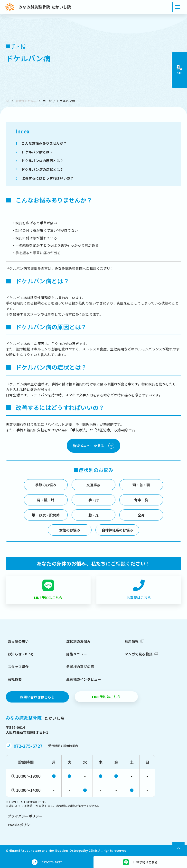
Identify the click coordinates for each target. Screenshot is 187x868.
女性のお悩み (70, 530)
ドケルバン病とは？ (34, 152)
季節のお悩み (46, 485)
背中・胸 (141, 500)
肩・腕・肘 (46, 500)
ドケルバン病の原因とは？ (40, 161)
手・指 (47, 101)
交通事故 (93, 485)
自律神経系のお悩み (117, 530)
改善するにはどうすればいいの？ (45, 178)
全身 (141, 515)
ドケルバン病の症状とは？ (40, 169)
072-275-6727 (28, 746)
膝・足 (94, 515)
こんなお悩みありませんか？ (41, 143)
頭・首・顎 (141, 485)
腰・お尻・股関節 (46, 515)
